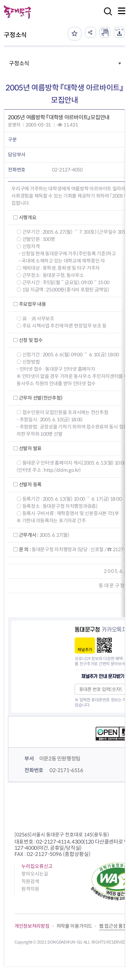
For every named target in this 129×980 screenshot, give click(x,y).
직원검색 (30, 881)
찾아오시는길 (35, 874)
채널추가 (85, 650)
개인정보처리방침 (32, 926)
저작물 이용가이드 (74, 926)
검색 (106, 16)
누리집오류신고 (37, 866)
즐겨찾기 (75, 34)
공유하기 (90, 32)
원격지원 (30, 889)
